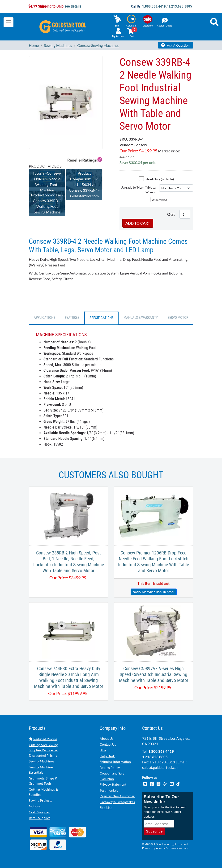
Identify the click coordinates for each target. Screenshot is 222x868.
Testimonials (109, 790)
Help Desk (107, 756)
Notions (35, 806)
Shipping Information (115, 762)
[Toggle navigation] (9, 22)
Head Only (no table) (160, 179)
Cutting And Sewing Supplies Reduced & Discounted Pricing (43, 750)
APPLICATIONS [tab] (45, 318)
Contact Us (108, 744)
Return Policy (110, 768)
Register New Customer (117, 796)
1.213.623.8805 (180, 6)
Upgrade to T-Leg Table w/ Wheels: (139, 190)
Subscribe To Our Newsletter (161, 799)
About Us (107, 738)
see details (73, 6)
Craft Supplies (39, 812)
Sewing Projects (41, 800)
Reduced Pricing (43, 739)
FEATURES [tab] (72, 318)
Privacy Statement (113, 784)
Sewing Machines (41, 761)
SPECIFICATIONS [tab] (102, 318)
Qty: (171, 214)
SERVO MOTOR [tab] (178, 318)
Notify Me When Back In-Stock (154, 592)
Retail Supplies (40, 818)
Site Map (106, 808)
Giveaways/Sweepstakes (117, 802)
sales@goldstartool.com (161, 767)
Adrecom (161, 848)
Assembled (160, 200)
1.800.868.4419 (154, 6)
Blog (103, 750)
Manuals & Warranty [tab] (141, 318)
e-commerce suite (179, 848)
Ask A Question (175, 45)
